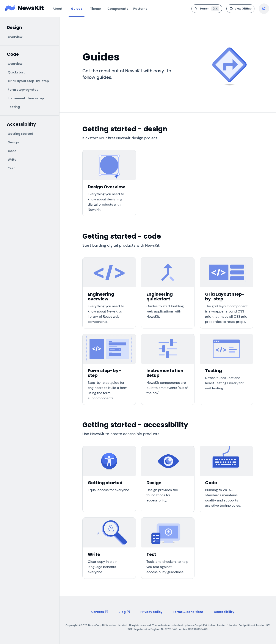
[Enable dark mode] (264, 9)
